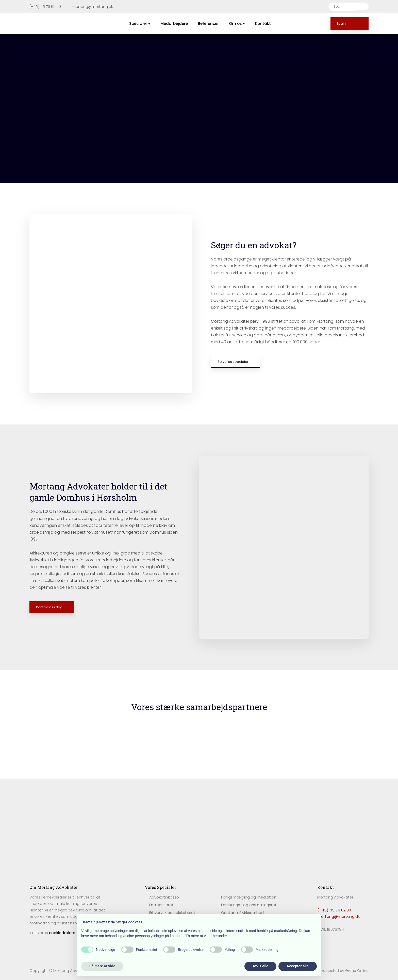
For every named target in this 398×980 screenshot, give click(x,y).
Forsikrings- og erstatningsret (249, 905)
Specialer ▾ (140, 23)
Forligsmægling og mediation (249, 897)
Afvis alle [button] (260, 966)
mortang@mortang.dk (338, 916)
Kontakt (263, 23)
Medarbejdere (174, 23)
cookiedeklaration (66, 933)
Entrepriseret (161, 905)
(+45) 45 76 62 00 (334, 910)
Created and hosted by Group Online (336, 971)
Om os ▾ (237, 23)
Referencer (208, 23)
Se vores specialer (233, 362)
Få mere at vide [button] (102, 966)
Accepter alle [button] (298, 966)
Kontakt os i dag (49, 607)
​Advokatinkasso (164, 897)
